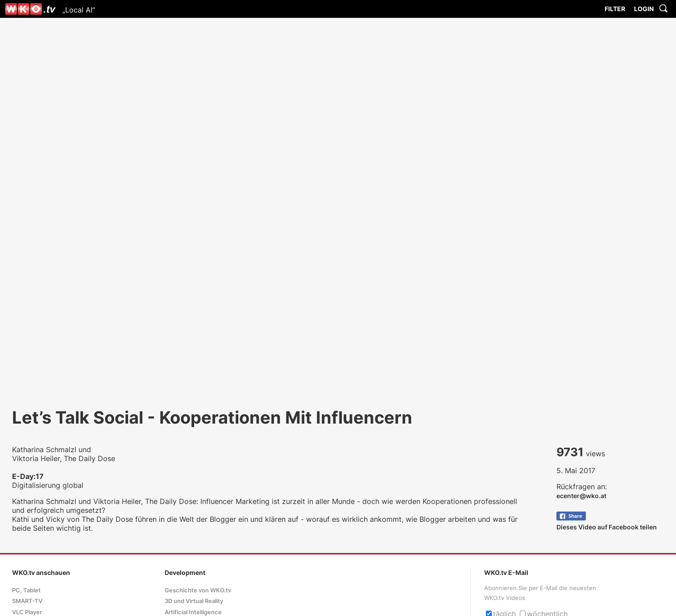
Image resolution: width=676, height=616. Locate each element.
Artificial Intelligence (193, 612)
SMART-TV (27, 601)
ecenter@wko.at (581, 496)
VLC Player (27, 612)
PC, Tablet (26, 590)
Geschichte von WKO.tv (198, 590)
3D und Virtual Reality (194, 601)
